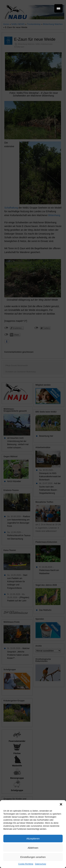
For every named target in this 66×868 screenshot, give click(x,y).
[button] (61, 804)
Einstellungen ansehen (33, 857)
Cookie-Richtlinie (26, 864)
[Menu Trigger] (58, 8)
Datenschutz (41, 864)
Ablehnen (33, 848)
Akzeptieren (33, 839)
